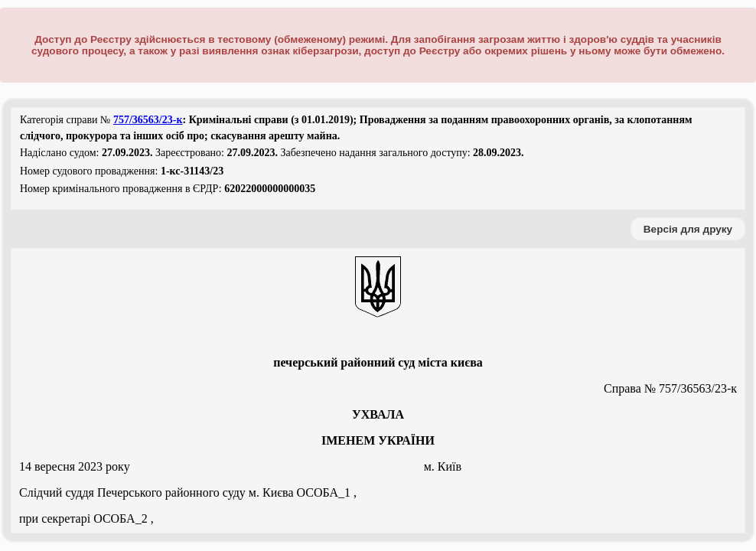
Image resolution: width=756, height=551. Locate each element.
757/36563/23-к (148, 120)
